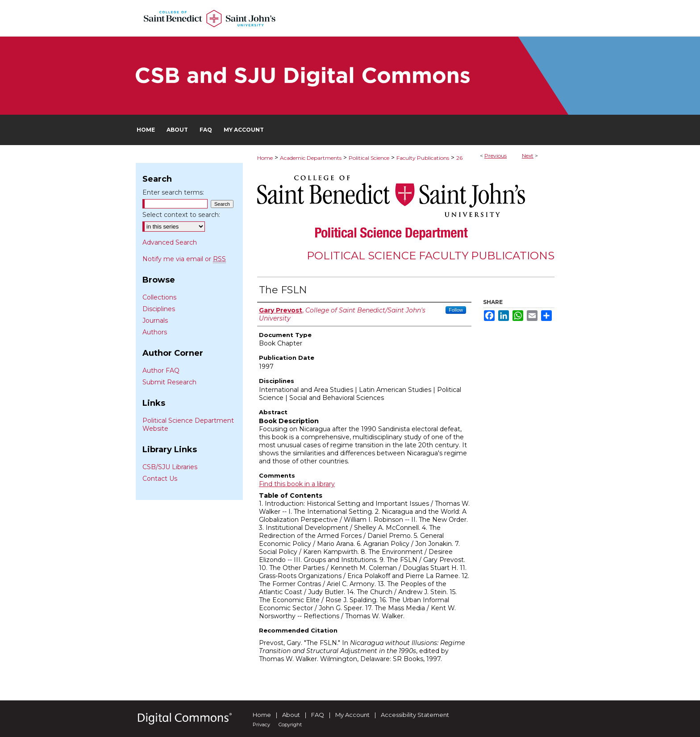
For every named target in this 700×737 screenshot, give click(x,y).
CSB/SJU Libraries (170, 467)
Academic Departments (311, 158)
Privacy (261, 725)
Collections (159, 297)
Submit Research (169, 382)
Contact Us (160, 479)
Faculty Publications (423, 158)
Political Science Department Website (188, 425)
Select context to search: (181, 215)
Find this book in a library (297, 484)
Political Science (369, 158)
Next (528, 156)
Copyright (290, 725)
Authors (155, 332)
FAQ (318, 715)
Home (265, 158)
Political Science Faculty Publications (431, 256)
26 (459, 158)
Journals (155, 321)
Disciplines (159, 309)
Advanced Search (170, 242)
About (291, 715)
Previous (496, 156)
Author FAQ (161, 371)
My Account (352, 715)
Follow (456, 310)
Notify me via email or (184, 259)
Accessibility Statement (415, 715)
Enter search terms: (173, 192)
